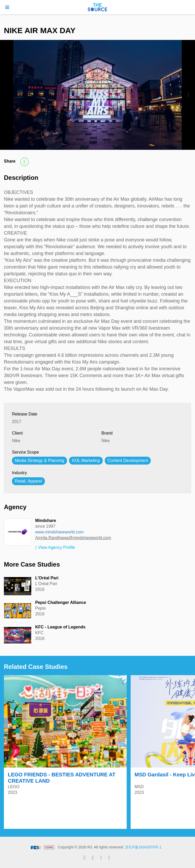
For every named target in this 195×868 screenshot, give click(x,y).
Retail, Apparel (28, 481)
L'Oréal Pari (47, 578)
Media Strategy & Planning (39, 460)
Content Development (128, 460)
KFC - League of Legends (60, 627)
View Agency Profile (55, 548)
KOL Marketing (86, 460)
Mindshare (46, 521)
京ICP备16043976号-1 (143, 847)
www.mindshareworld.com (59, 532)
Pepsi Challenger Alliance (61, 602)
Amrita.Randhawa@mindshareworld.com (73, 538)
